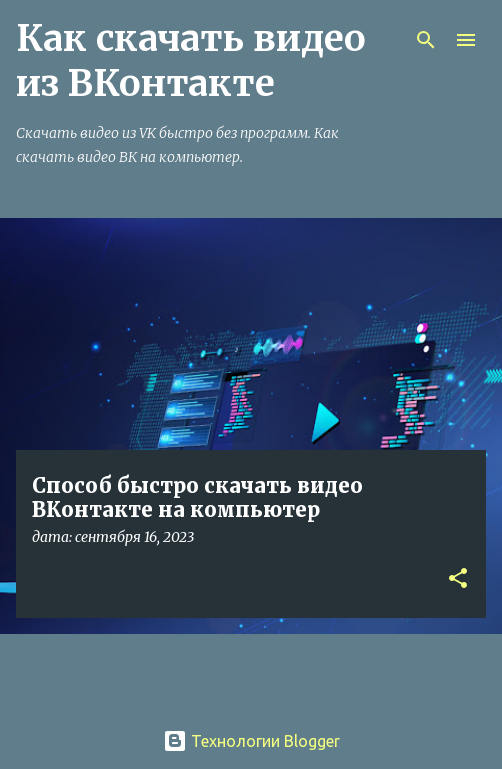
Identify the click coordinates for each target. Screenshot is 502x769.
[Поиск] (426, 40)
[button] (458, 579)
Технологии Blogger (251, 741)
